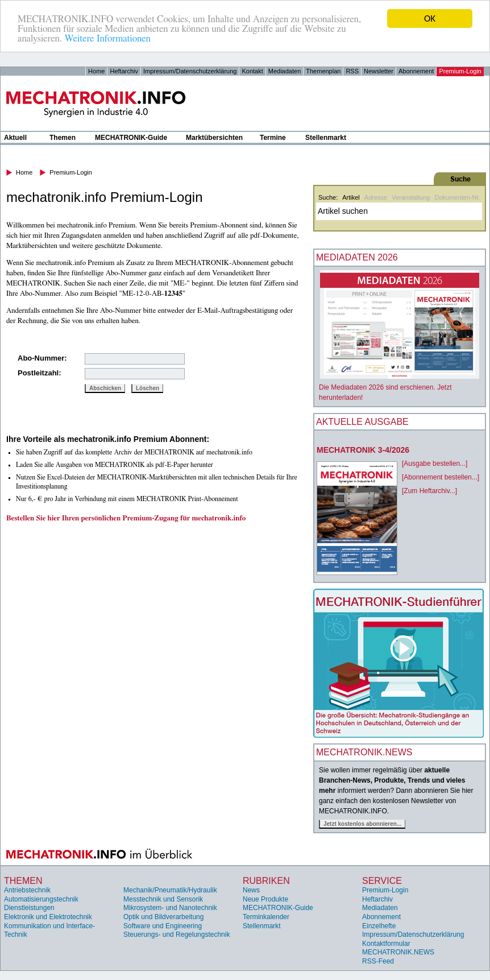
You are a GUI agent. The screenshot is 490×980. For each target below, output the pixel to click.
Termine (273, 138)
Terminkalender (266, 917)
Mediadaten (285, 71)
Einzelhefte (379, 926)
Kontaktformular (386, 944)
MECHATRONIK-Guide (131, 138)
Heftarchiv (124, 71)
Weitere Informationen (107, 38)
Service (382, 881)
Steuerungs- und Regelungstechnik (177, 934)
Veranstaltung (411, 197)
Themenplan (323, 71)
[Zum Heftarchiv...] (429, 491)
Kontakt (252, 71)
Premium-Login (460, 71)
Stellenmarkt (326, 138)
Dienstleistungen (29, 908)
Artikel (351, 197)
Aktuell (15, 138)
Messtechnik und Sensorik (163, 899)
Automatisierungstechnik (41, 899)
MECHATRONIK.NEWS (398, 952)
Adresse (376, 197)
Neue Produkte (265, 899)
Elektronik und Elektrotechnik (48, 917)
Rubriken (266, 881)
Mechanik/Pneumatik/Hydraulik (170, 890)
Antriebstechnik (27, 890)
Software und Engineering (163, 926)
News (251, 890)
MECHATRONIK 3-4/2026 (363, 450)
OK (430, 18)
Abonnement (416, 71)
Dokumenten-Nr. (457, 197)
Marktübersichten (214, 138)
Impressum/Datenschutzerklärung (190, 71)
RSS (352, 71)
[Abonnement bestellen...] (441, 477)
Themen (63, 138)
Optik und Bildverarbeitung (163, 917)
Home (96, 71)
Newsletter (379, 71)
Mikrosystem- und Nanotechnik (170, 908)
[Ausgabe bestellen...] (435, 464)
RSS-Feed (378, 961)
